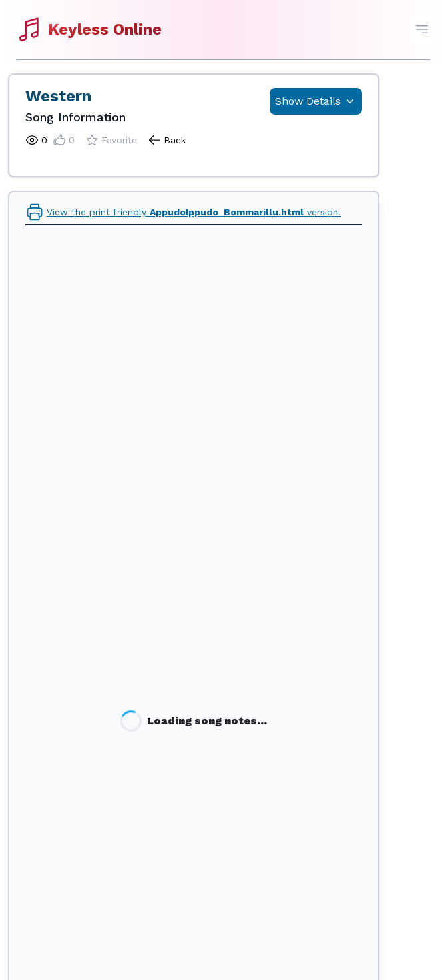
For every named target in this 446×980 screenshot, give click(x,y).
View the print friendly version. (183, 212)
